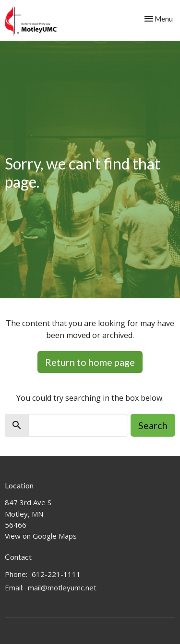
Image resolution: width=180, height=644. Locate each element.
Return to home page (90, 362)
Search (153, 425)
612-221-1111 (56, 574)
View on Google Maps (41, 536)
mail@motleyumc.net (62, 588)
